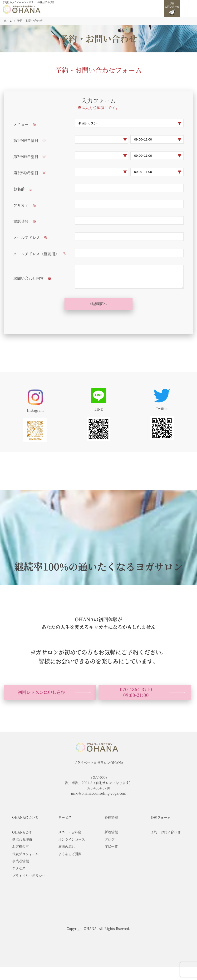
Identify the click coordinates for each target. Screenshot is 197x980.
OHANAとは (22, 832)
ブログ (109, 839)
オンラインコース (72, 839)
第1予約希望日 (26, 140)
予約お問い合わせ (172, 8)
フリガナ (21, 205)
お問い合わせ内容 (29, 278)
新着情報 (111, 832)
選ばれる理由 (22, 839)
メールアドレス (27, 238)
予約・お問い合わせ (166, 832)
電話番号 (21, 221)
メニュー (21, 124)
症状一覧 (111, 846)
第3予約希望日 (26, 173)
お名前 (19, 189)
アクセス (19, 868)
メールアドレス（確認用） (36, 254)
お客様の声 (20, 846)
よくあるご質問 (70, 854)
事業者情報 (20, 861)
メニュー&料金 (70, 832)
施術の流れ (67, 846)
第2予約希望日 (26, 157)
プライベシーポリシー (29, 875)
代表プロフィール (25, 854)
